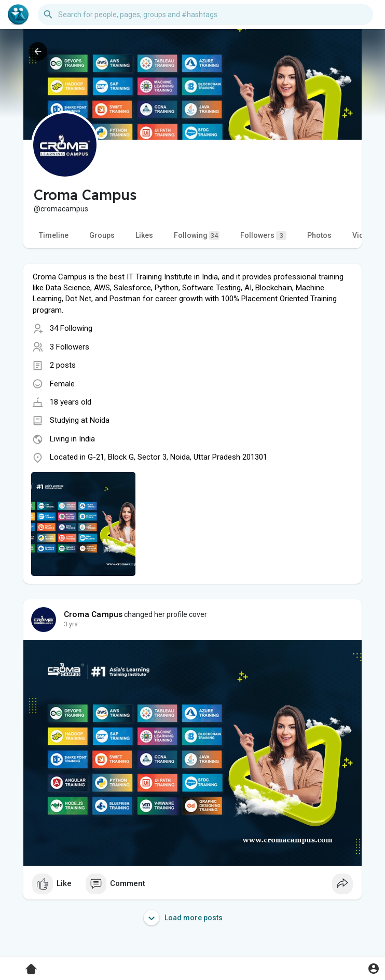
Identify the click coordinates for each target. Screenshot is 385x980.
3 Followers (70, 347)
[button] (205, 15)
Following (197, 236)
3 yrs (71, 624)
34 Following (71, 328)
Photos (319, 235)
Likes (144, 235)
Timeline (54, 235)
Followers (263, 236)
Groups (102, 235)
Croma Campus (93, 614)
